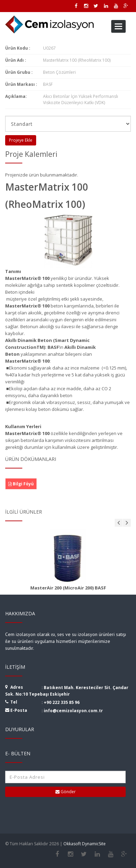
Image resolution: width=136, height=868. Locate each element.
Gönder (66, 792)
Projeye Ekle (21, 140)
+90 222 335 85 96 (62, 702)
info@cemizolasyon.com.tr (73, 711)
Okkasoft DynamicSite (85, 844)
